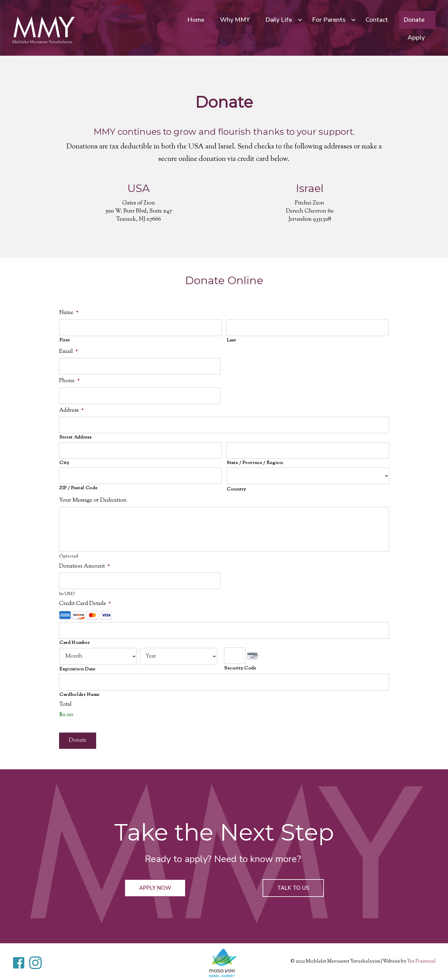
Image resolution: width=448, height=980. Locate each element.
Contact (377, 20)
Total (65, 706)
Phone (69, 380)
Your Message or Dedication (93, 498)
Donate (414, 20)
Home (196, 20)
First (65, 340)
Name (69, 313)
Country (236, 487)
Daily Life (279, 20)
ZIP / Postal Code (78, 485)
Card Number (75, 645)
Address (71, 409)
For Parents (329, 20)
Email (68, 351)
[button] (155, 889)
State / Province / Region (255, 460)
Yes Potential (421, 963)
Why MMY (235, 20)
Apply (416, 38)
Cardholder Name (79, 696)
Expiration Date (77, 671)
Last (231, 340)
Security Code (240, 670)
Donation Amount (84, 569)
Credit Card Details (85, 606)
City (64, 460)
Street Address (75, 436)
